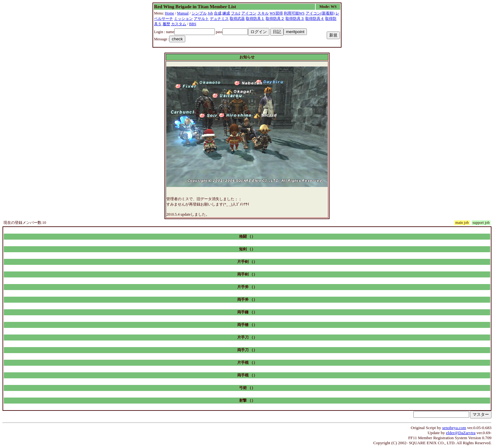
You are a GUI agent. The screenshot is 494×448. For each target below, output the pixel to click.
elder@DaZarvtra (461, 433)
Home (169, 13)
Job (210, 13)
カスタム (179, 24)
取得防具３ (295, 19)
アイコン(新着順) (320, 13)
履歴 (166, 24)
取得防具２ (275, 19)
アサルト (201, 19)
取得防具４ (315, 19)
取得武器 (237, 19)
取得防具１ (255, 19)
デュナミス (219, 19)
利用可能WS (294, 13)
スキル (263, 13)
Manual (183, 13)
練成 (226, 13)
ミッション (183, 19)
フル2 (236, 13)
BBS (193, 24)
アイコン (249, 13)
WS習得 (276, 13)
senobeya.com (454, 428)
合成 (218, 13)
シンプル (199, 13)
